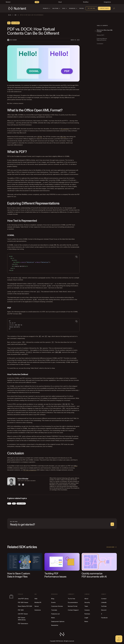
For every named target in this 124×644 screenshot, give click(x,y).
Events (53, 602)
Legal (86, 618)
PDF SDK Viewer (23, 602)
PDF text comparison (30, 470)
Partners (87, 614)
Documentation (73, 602)
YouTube (104, 606)
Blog (53, 599)
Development (21, 503)
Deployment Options (58, 622)
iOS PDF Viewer (23, 614)
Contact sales (104, 8)
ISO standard (65, 129)
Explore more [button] (112, 547)
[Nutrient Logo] (17, 8)
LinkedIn (104, 602)
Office (75, 466)
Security (87, 602)
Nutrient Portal (73, 606)
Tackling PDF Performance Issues (55, 575)
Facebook (104, 618)
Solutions (38, 610)
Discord (104, 610)
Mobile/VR (38, 602)
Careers (87, 610)
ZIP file (40, 137)
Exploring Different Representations (102, 39)
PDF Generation (23, 624)
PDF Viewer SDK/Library (22, 619)
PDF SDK (21, 610)
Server (37, 606)
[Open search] (114, 8)
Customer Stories (57, 606)
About (86, 599)
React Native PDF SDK (25, 606)
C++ (9, 503)
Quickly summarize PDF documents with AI (94, 575)
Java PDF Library (23, 599)
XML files (63, 137)
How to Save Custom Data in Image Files (19, 575)
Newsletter (55, 625)
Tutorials (54, 610)
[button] (47, 8)
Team (86, 606)
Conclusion (100, 44)
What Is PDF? (100, 35)
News (53, 618)
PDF (14, 503)
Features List (55, 614)
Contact (104, 599)
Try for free (91, 8)
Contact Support (73, 610)
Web (36, 599)
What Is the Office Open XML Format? (105, 31)
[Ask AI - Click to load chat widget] (119, 639)
